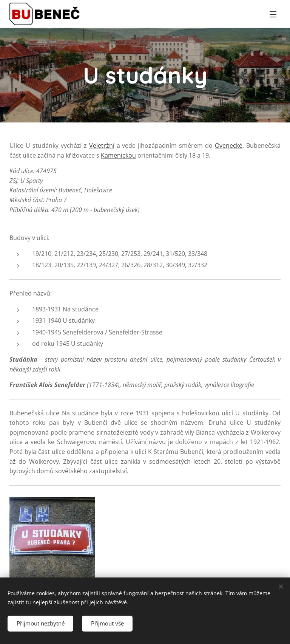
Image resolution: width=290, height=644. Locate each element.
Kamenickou (118, 155)
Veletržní (102, 146)
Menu (273, 14)
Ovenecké (229, 146)
